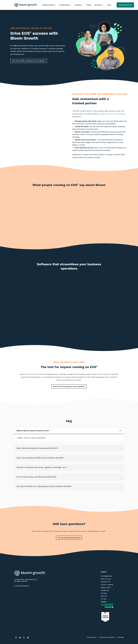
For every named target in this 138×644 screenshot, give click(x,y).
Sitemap (121, 637)
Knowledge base (106, 576)
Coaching (79, 5)
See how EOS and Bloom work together (69, 386)
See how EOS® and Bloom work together (29, 61)
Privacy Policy (91, 637)
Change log (105, 590)
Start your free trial (125, 5)
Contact (104, 599)
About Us (104, 596)
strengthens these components (110, 114)
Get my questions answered (69, 538)
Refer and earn (106, 579)
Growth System (65, 5)
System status (106, 587)
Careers (104, 602)
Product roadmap (107, 585)
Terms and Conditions (107, 637)
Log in (109, 5)
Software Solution (49, 5)
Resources (99, 5)
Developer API (106, 582)
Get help (104, 593)
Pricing (89, 5)
